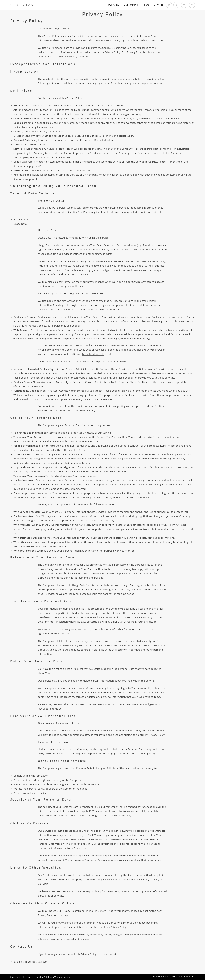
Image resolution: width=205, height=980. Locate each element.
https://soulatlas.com (78, 170)
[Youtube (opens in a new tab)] (184, 5)
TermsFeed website (93, 354)
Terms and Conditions (183, 977)
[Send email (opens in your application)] (192, 5)
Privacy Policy (160, 977)
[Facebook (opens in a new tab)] (169, 5)
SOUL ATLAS (21, 5)
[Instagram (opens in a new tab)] (176, 5)
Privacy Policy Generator (76, 56)
